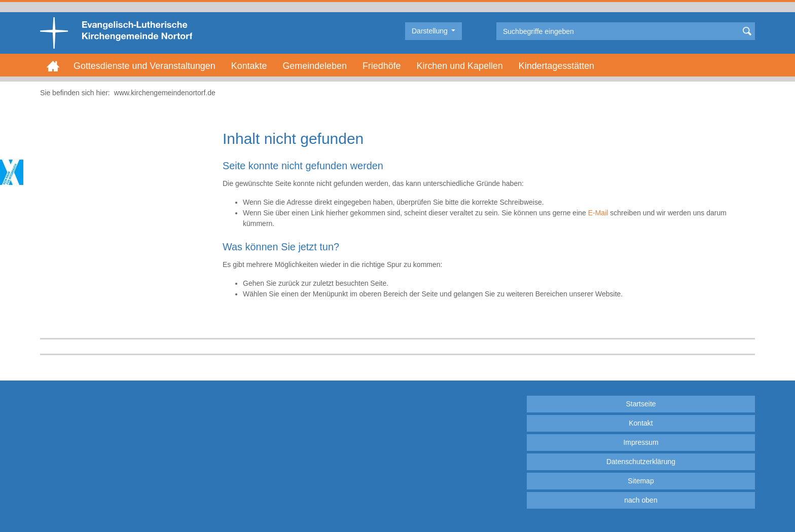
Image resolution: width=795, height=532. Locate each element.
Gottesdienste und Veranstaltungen (144, 66)
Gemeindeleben (314, 66)
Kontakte (249, 66)
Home (53, 66)
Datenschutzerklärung (641, 462)
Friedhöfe (382, 66)
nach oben (641, 500)
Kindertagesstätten (556, 66)
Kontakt (641, 423)
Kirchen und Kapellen (460, 66)
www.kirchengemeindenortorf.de (165, 93)
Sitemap (641, 481)
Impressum (641, 442)
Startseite (641, 404)
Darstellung (431, 31)
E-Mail (598, 213)
